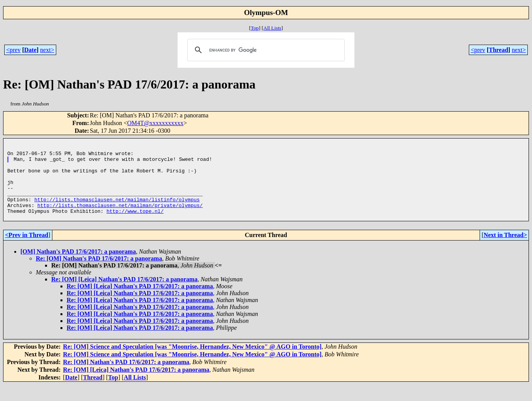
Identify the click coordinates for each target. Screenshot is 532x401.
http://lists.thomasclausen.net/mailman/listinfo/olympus (117, 212)
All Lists (272, 28)
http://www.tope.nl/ (135, 226)
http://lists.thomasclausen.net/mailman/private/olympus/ (120, 219)
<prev (13, 50)
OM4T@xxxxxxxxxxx (155, 123)
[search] (265, 50)
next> (47, 50)
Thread (498, 50)
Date (30, 50)
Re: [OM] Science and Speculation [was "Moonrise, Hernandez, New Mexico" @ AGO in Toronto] (192, 363)
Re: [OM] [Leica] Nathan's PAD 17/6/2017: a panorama (124, 295)
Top (255, 28)
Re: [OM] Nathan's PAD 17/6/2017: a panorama (99, 275)
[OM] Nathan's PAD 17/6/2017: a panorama (78, 268)
